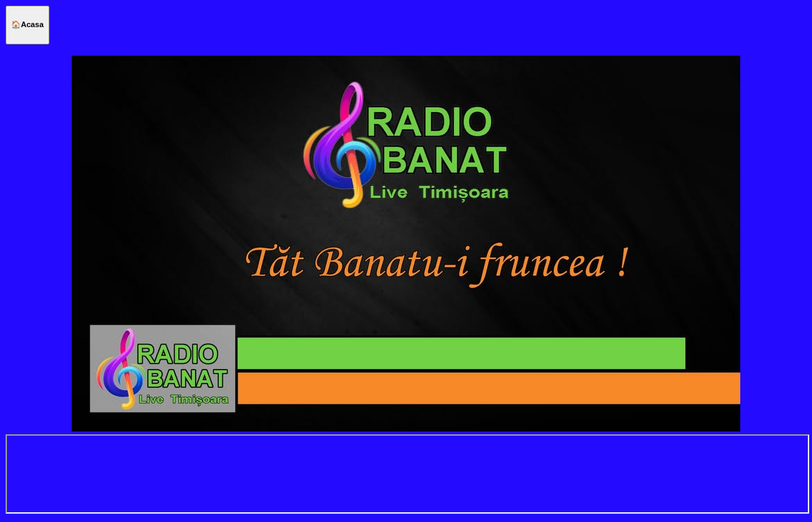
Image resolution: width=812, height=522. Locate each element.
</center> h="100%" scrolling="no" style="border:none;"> (407, 474)
